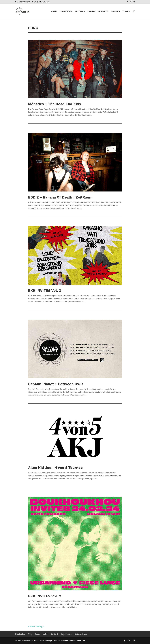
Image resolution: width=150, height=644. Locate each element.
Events (92, 11)
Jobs (45, 634)
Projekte (103, 11)
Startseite (20, 634)
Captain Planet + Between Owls (56, 384)
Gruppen (115, 11)
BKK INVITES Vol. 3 (45, 291)
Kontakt (54, 634)
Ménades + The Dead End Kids (54, 104)
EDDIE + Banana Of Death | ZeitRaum (60, 197)
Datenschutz (81, 634)
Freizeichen (66, 11)
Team (125, 11)
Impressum (66, 634)
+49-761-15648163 (23, 2)
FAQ (30, 634)
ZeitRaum (80, 11)
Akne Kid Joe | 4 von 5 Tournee (55, 468)
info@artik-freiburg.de (76, 641)
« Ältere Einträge (36, 627)
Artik (54, 11)
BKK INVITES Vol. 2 (45, 596)
